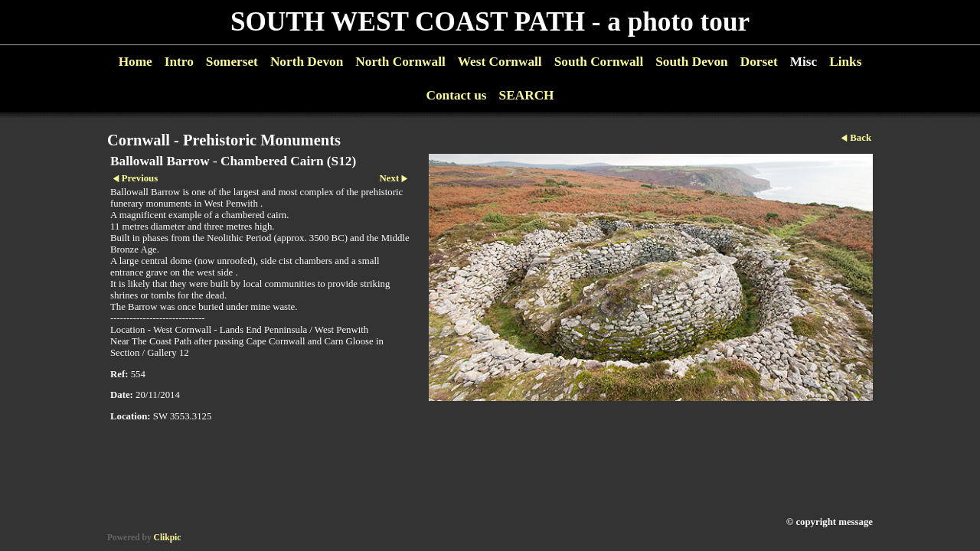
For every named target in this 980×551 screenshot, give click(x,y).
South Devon (692, 62)
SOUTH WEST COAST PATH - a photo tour (490, 22)
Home (136, 62)
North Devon (307, 62)
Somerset (232, 62)
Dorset (759, 62)
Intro (179, 62)
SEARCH (527, 95)
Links (845, 62)
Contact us (456, 95)
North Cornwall (400, 62)
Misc (804, 62)
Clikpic (168, 537)
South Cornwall (599, 62)
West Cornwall (500, 62)
